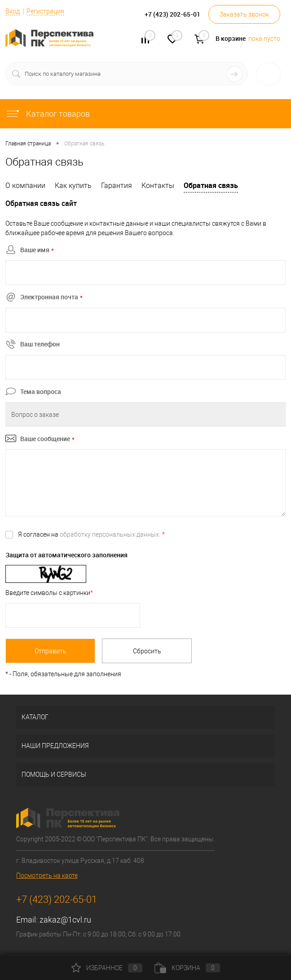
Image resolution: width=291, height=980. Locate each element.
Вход (13, 11)
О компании (25, 186)
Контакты (158, 186)
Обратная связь (211, 185)
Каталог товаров (48, 114)
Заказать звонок (244, 14)
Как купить (73, 186)
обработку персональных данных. (110, 534)
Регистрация (45, 11)
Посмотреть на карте (47, 875)
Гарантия (117, 186)
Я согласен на (91, 534)
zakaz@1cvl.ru (65, 920)
